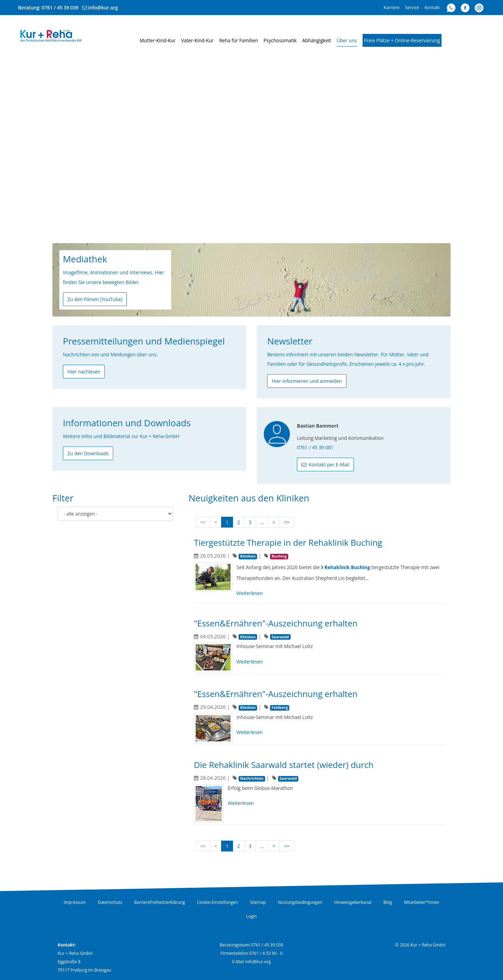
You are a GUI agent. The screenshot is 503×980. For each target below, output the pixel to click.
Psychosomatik (280, 40)
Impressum (75, 902)
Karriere (392, 8)
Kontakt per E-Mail (328, 464)
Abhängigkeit (316, 40)
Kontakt (432, 8)
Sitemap (258, 902)
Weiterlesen (250, 593)
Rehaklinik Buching (347, 567)
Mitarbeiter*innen (422, 902)
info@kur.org (103, 8)
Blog (388, 902)
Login (251, 916)
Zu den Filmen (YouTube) (95, 299)
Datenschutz (110, 902)
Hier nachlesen (84, 372)
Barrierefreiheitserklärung (159, 902)
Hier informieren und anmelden (307, 381)
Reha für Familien (239, 40)
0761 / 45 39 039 (60, 8)
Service (412, 8)
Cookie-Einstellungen (217, 902)
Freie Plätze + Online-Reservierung (402, 40)
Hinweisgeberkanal (353, 902)
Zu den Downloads (88, 453)
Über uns (347, 40)
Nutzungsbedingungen (300, 902)
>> (287, 522)
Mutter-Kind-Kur (158, 40)
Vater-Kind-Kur (198, 40)
